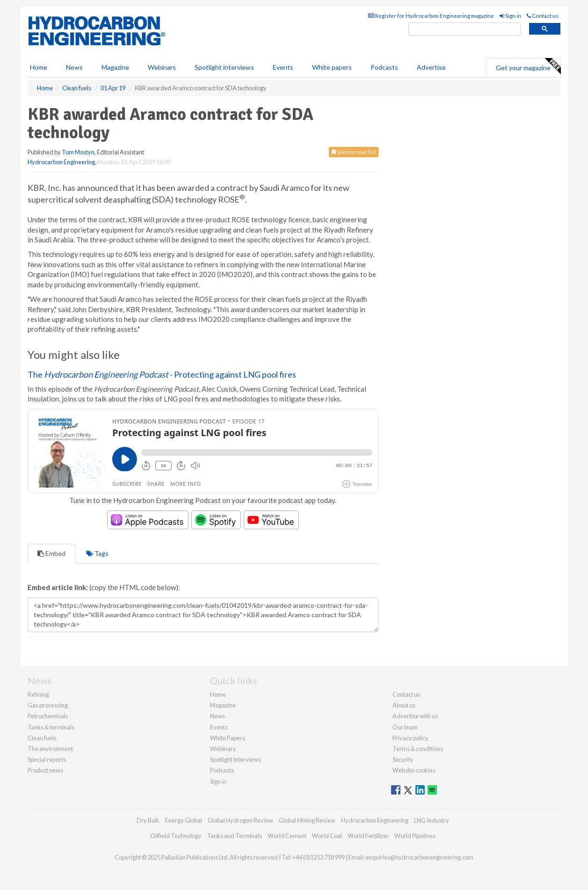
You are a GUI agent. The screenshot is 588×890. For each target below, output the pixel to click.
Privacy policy (410, 738)
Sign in (510, 16)
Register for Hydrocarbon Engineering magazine (431, 16)
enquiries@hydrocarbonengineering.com (419, 857)
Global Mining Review (307, 820)
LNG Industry (432, 820)
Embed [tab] (51, 553)
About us (404, 705)
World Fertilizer (368, 836)
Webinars (162, 67)
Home (39, 67)
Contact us (543, 16)
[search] (465, 29)
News (218, 716)
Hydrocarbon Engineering (61, 162)
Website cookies (414, 770)
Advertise (431, 67)
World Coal (327, 836)
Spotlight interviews (224, 67)
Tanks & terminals (51, 727)
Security (403, 759)
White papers (332, 67)
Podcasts (384, 67)
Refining (38, 694)
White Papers (228, 738)
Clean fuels (42, 738)
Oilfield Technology (176, 836)
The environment (50, 749)
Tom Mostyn (78, 152)
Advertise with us (415, 716)
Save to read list (354, 152)
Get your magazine (528, 66)
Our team (405, 727)
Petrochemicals (48, 716)
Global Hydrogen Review (240, 820)
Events (283, 67)
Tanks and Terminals (235, 836)
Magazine (115, 67)
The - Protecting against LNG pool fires (162, 374)
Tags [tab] (97, 553)
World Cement (287, 836)
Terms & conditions (418, 749)
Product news (45, 770)
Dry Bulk (148, 820)
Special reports (47, 759)
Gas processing (48, 705)
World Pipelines (415, 836)
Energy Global (184, 820)
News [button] (74, 67)
